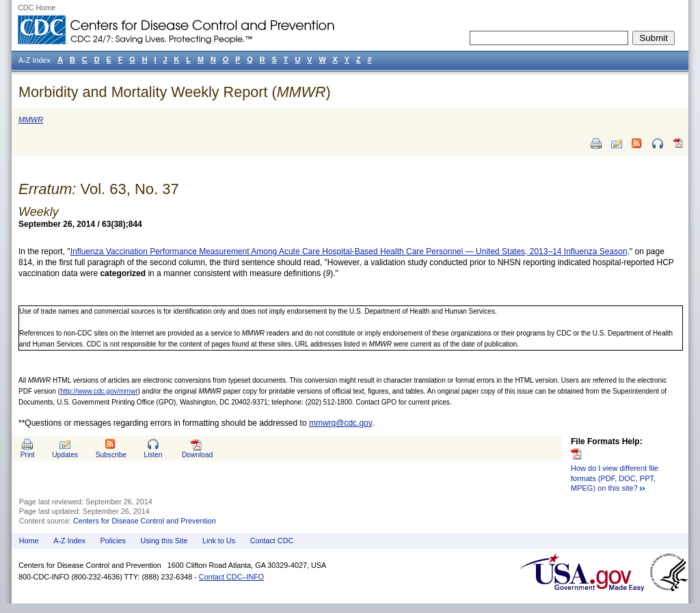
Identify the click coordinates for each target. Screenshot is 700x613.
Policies (113, 541)
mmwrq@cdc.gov (340, 423)
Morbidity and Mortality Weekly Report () (175, 92)
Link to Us (219, 541)
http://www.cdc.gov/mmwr (99, 391)
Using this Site (164, 541)
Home (29, 541)
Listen (153, 455)
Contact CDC (272, 541)
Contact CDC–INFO (231, 577)
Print (28, 455)
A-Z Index (69, 541)
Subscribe (111, 455)
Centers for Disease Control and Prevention (145, 521)
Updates (65, 455)
